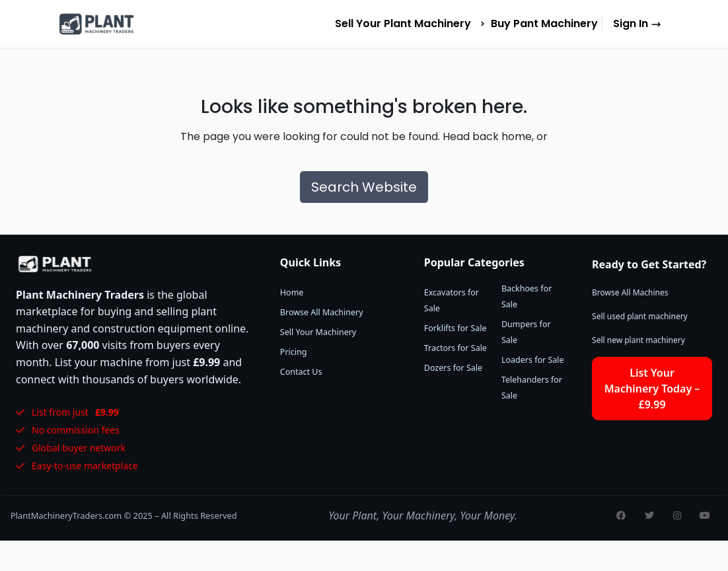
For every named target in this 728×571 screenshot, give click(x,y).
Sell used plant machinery (640, 316)
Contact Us (301, 372)
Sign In (637, 23)
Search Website (364, 187)
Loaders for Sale (533, 360)
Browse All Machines (630, 292)
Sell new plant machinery (638, 340)
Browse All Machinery (322, 312)
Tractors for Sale (455, 348)
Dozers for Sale (453, 368)
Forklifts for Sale (455, 328)
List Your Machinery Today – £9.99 (652, 389)
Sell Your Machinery (318, 332)
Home (292, 292)
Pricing (294, 352)
